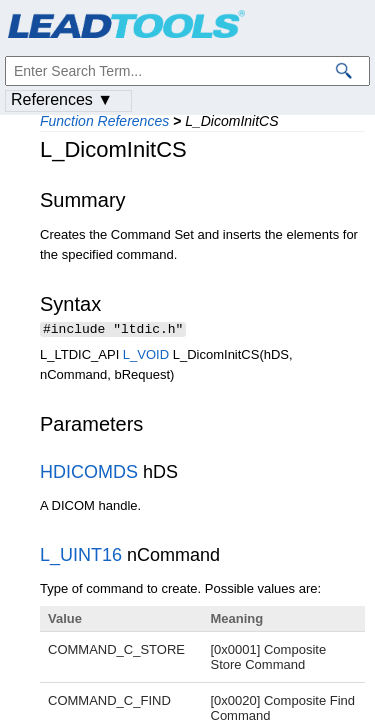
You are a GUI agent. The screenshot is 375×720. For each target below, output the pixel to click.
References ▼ (62, 99)
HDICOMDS (89, 474)
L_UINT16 (81, 557)
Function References (104, 121)
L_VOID (146, 356)
